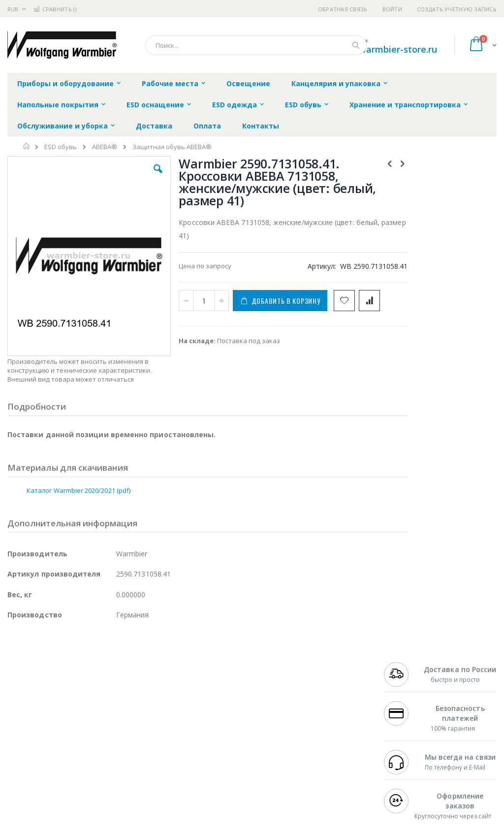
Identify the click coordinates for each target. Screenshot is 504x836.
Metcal (82, 703)
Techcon (91, 770)
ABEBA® (105, 147)
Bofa (15, 703)
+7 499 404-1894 (409, 693)
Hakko (17, 693)
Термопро (117, 703)
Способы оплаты (328, 741)
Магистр (20, 712)
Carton (117, 750)
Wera (84, 789)
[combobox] (256, 45)
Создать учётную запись (457, 9)
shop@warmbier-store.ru (384, 49)
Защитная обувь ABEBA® (172, 147)
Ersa (43, 693)
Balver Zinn (24, 731)
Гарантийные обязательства (221, 693)
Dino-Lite (85, 750)
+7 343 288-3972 (409, 722)
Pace (85, 693)
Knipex (56, 789)
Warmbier (55, 770)
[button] (144, 176)
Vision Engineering (35, 750)
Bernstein (22, 789)
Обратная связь (343, 9)
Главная (27, 146)
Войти (392, 9)
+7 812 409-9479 (409, 703)
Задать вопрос (199, 760)
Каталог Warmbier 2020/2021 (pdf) (79, 467)
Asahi (114, 731)
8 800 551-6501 (411, 731)
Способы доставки (331, 722)
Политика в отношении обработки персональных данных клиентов (230, 736)
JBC (63, 693)
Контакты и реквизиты (319, 698)
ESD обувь (61, 147)
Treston (19, 770)
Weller (111, 693)
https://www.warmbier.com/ (179, 829)
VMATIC (124, 770)
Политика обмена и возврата (222, 712)
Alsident (142, 693)
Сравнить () (55, 9)
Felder (87, 731)
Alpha (59, 731)
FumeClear (47, 703)
